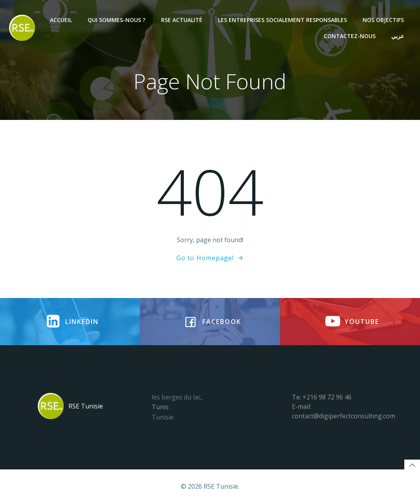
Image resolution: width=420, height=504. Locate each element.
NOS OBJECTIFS (383, 20)
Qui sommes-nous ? (116, 20)
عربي (398, 36)
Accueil (61, 20)
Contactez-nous (350, 36)
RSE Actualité (182, 20)
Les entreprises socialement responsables (282, 20)
